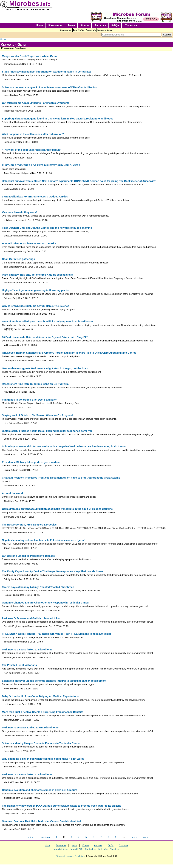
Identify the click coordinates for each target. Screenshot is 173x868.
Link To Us (79, 30)
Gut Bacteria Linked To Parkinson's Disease (28, 556)
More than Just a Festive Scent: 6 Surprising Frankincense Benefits (42, 712)
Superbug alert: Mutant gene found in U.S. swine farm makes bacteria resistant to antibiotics (58, 119)
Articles (100, 25)
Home (39, 25)
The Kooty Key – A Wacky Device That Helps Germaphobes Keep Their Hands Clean (52, 571)
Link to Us (103, 849)
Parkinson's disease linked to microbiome (27, 774)
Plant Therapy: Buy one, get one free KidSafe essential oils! (38, 275)
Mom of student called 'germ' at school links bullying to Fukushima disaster (47, 322)
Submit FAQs (76, 849)
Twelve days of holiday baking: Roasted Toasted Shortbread (38, 587)
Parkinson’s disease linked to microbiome (27, 650)
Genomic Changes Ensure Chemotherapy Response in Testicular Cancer (46, 603)
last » (146, 837)
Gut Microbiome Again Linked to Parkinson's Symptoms (36, 103)
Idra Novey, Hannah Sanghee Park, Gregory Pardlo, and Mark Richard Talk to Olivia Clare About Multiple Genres (69, 353)
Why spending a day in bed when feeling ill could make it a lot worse (43, 759)
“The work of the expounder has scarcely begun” (32, 150)
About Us (91, 30)
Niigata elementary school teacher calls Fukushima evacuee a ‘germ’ (43, 540)
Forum (85, 25)
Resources (55, 25)
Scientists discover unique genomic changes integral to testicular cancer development (54, 681)
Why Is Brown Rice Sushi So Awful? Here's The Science (36, 306)
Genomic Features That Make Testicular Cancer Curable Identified (41, 821)
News (72, 25)
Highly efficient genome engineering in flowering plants (35, 290)
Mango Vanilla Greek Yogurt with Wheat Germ (29, 56)
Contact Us (66, 30)
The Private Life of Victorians (19, 665)
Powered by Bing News (14, 48)
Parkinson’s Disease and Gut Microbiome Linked (31, 618)
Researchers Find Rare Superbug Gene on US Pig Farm (35, 384)
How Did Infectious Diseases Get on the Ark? (29, 244)
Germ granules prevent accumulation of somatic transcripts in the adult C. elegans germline (57, 509)
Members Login (105, 30)
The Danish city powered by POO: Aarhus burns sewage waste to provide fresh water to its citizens (62, 806)
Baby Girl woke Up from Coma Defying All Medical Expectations (40, 696)
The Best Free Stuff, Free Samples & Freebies (29, 525)
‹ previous (45, 837)
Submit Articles (60, 849)
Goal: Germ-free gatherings (18, 259)
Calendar (131, 25)
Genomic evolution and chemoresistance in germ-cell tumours (39, 790)
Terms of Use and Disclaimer (71, 856)
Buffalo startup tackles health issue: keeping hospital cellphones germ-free (47, 431)
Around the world (12, 493)
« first (31, 837)
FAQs (115, 25)
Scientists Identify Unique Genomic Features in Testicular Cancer (41, 743)
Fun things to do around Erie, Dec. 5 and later (29, 400)
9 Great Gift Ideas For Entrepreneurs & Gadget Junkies (35, 197)
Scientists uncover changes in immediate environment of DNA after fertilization (49, 87)
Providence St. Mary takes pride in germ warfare (31, 462)
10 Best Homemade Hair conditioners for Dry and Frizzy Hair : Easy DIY (45, 337)
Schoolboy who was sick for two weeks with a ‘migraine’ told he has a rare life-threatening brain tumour (64, 446)
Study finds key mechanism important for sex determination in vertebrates (47, 72)
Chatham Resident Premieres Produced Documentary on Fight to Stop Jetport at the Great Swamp (61, 478)
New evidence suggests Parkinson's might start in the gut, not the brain (45, 368)
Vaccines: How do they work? (20, 212)
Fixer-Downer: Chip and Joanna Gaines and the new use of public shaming (47, 228)
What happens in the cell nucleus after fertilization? (33, 134)
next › (134, 837)
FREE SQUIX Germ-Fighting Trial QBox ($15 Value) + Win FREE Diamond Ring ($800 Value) (56, 634)
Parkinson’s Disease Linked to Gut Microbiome (30, 728)
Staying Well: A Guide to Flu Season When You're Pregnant (37, 415)
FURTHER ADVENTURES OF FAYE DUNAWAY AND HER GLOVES (41, 165)
